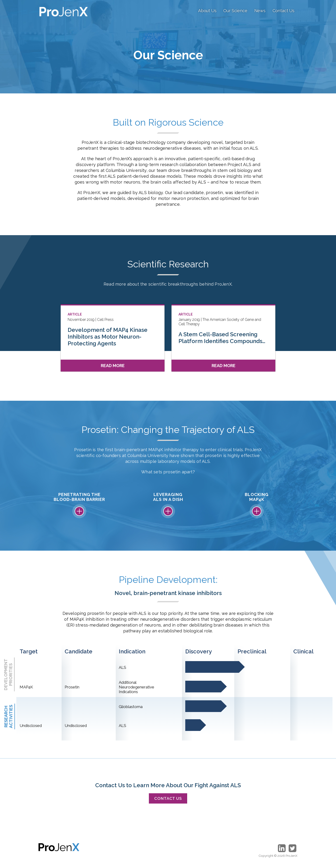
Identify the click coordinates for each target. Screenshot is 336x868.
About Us (207, 11)
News (260, 11)
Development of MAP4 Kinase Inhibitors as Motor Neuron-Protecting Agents (108, 337)
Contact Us (283, 11)
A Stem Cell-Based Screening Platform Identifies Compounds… (222, 338)
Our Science (235, 11)
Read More (113, 366)
